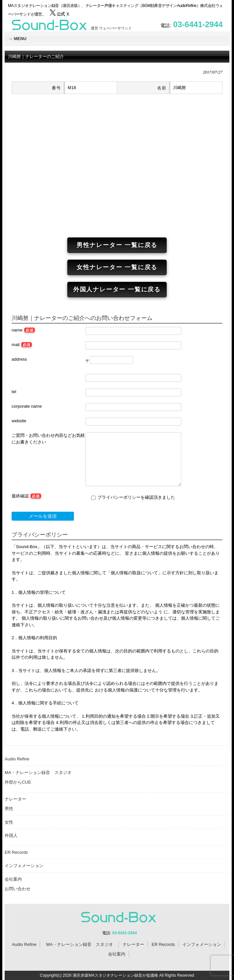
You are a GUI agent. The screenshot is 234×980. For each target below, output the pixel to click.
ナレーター (15, 799)
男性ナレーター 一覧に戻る (117, 245)
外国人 (11, 835)
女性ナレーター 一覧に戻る (117, 267)
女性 (9, 822)
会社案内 (13, 879)
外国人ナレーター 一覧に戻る (117, 289)
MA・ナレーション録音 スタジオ (40, 773)
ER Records (16, 852)
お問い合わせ (18, 889)
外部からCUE (18, 782)
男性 (9, 809)
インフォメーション (24, 866)
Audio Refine (17, 759)
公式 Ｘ (60, 14)
